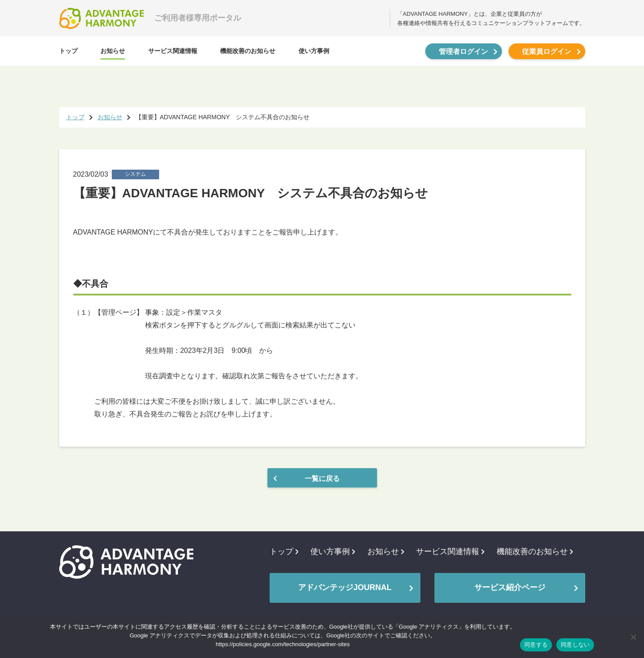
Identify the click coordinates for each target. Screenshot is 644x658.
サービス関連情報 (173, 51)
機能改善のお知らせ (248, 51)
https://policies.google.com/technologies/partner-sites (283, 644)
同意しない (575, 645)
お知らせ (113, 51)
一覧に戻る (322, 478)
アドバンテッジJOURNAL (345, 587)
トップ (68, 51)
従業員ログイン (547, 52)
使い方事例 (314, 51)
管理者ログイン (463, 52)
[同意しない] (633, 637)
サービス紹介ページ (510, 587)
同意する (536, 645)
